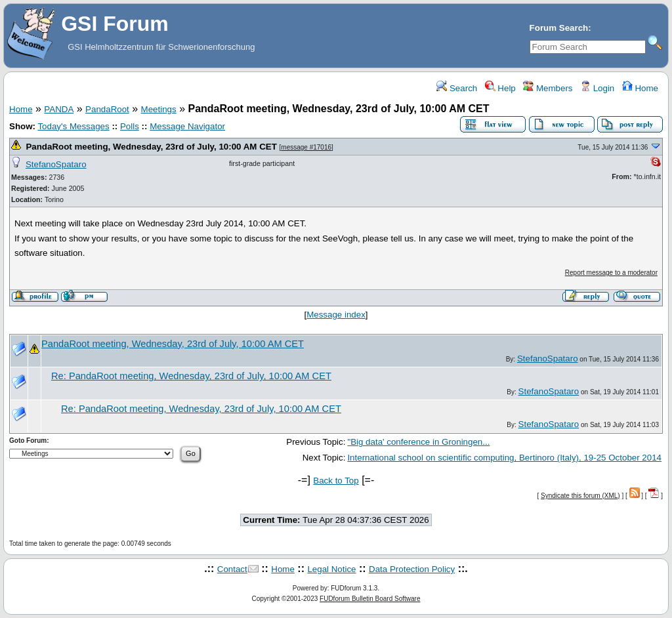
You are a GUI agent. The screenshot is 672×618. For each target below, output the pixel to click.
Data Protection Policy (412, 569)
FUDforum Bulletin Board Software (370, 599)
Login (597, 88)
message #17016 (306, 147)
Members (548, 88)
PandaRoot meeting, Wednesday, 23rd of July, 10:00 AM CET (151, 147)
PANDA (59, 109)
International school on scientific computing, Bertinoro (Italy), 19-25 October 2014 (504, 458)
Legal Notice (331, 569)
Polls (130, 126)
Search (457, 88)
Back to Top (336, 481)
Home (640, 88)
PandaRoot (107, 109)
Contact (232, 569)
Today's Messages (73, 126)
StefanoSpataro (56, 164)
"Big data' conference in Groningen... (418, 442)
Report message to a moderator (611, 273)
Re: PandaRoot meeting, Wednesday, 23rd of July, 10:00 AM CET (191, 376)
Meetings (159, 109)
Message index (336, 315)
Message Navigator (187, 126)
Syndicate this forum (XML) (580, 496)
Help (500, 88)
